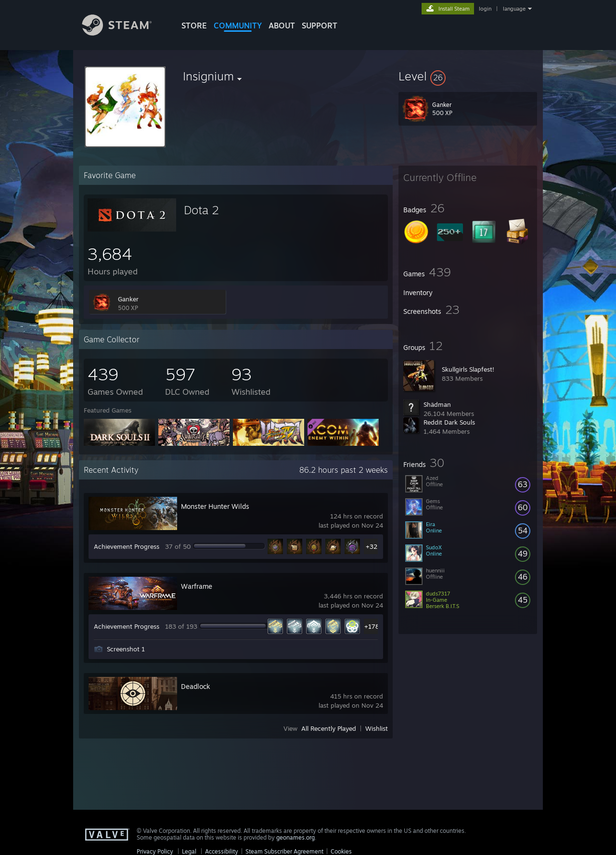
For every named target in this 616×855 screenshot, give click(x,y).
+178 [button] (372, 626)
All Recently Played (329, 728)
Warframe (197, 586)
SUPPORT (320, 26)
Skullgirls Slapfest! (468, 369)
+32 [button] (372, 546)
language (514, 9)
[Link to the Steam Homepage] (124, 33)
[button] (468, 76)
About (282, 26)
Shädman (437, 404)
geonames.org (295, 837)
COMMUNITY (238, 26)
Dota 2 (201, 210)
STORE (194, 26)
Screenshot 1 (126, 649)
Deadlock (196, 686)
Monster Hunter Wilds (215, 506)
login (485, 9)
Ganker (128, 299)
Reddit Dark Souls (449, 422)
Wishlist (377, 728)
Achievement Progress (127, 546)
